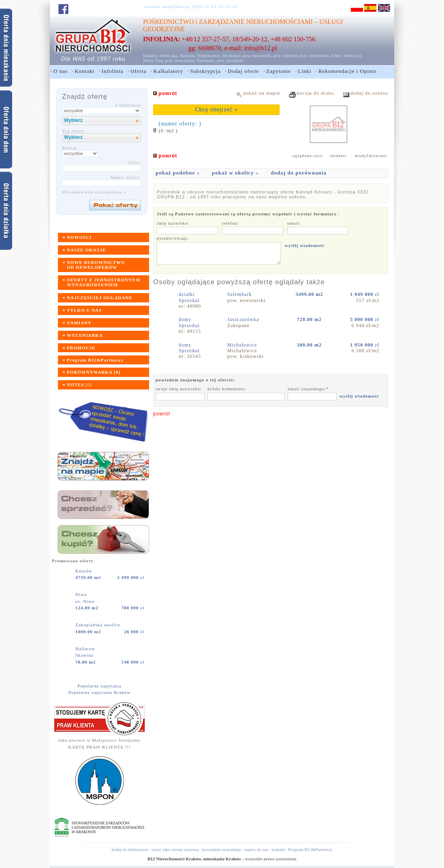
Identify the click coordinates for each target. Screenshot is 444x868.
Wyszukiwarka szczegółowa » (94, 192)
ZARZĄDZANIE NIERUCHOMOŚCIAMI (256, 22)
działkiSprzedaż (189, 297)
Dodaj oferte (243, 71)
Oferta (138, 71)
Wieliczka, (169, 55)
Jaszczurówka (244, 319)
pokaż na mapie (262, 93)
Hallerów (86, 649)
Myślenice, (232, 55)
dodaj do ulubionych (130, 849)
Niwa (82, 594)
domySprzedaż (189, 322)
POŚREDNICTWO (168, 22)
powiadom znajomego (221, 849)
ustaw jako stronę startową (175, 849)
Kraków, (150, 55)
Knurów (85, 571)
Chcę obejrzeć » (216, 110)
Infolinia (113, 71)
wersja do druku (315, 93)
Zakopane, (206, 60)
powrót (162, 414)
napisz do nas (256, 849)
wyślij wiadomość (305, 245)
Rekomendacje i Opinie (348, 71)
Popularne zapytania (99, 686)
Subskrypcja (205, 71)
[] (79, 385)
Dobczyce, (353, 55)
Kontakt (84, 71)
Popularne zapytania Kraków (100, 692)
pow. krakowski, (258, 55)
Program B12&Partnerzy (310, 849)
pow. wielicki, (286, 55)
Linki (305, 71)
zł (131, 577)
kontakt (278, 849)
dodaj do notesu (369, 93)
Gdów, (337, 55)
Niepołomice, (209, 55)
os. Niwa (85, 601)
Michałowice (243, 345)
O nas (61, 71)
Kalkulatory (168, 71)
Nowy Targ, (154, 60)
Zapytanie (279, 71)
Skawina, (188, 55)
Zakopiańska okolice (98, 625)
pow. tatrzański (230, 60)
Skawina (84, 655)
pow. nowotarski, (180, 60)
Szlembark (240, 294)
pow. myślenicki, (315, 55)
